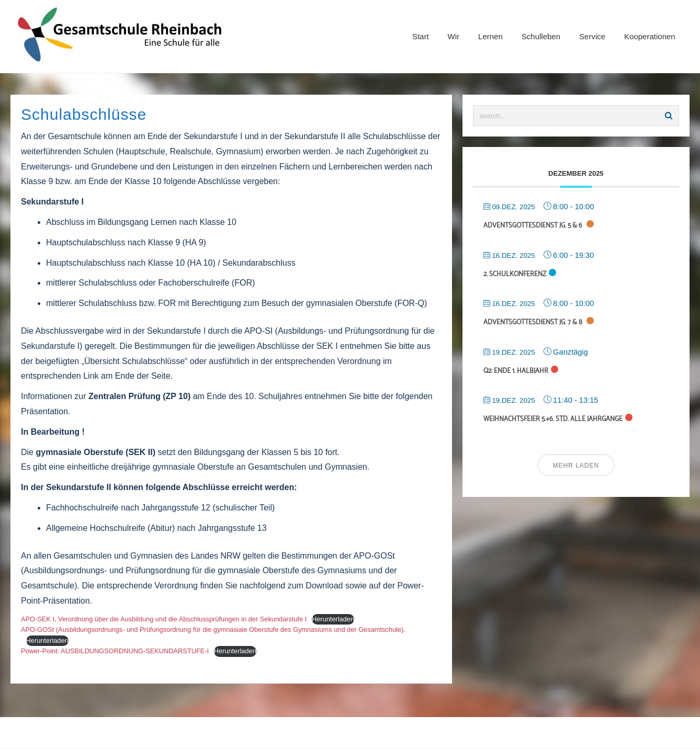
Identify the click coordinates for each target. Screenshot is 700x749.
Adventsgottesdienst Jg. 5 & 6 (534, 226)
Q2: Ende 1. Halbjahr (516, 371)
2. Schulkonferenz (515, 274)
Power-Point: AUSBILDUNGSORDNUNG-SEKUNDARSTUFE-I (115, 651)
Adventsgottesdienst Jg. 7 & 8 (534, 322)
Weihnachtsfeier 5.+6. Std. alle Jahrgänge (553, 419)
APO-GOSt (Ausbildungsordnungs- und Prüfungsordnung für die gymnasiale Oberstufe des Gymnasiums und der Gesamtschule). (213, 629)
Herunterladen (333, 619)
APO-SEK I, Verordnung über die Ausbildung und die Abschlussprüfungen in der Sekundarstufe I (164, 619)
